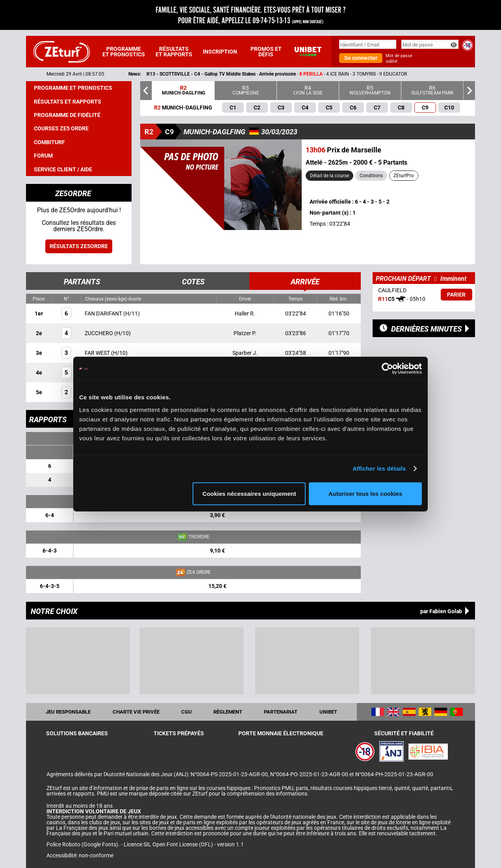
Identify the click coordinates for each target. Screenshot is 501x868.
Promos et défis (266, 52)
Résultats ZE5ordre (79, 246)
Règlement (228, 712)
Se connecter (361, 58)
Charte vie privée (136, 712)
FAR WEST (98, 353)
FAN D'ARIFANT (104, 313)
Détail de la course (329, 176)
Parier (456, 295)
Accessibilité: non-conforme (80, 855)
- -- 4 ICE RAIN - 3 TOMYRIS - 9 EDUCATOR (300, 74)
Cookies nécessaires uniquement (249, 493)
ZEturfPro (404, 176)
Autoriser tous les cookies (366, 493)
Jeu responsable (68, 712)
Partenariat (281, 712)
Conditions (371, 176)
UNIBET (328, 712)
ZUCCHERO (99, 333)
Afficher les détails (379, 468)
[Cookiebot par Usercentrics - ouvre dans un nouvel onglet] (387, 369)
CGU (186, 712)
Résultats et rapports (174, 52)
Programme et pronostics (124, 52)
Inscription (220, 52)
